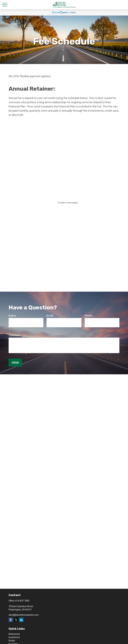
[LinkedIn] (21, 620)
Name (12, 316)
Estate (12, 641)
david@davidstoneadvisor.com (24, 615)
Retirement (14, 634)
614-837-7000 (22, 601)
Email (50, 316)
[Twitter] (16, 620)
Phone (89, 316)
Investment (14, 637)
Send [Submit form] (15, 363)
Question (14, 335)
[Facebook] (11, 620)
